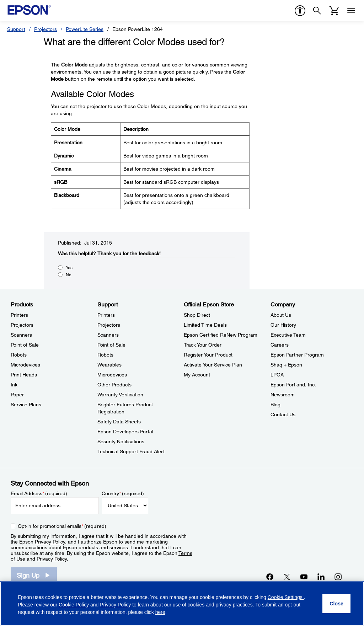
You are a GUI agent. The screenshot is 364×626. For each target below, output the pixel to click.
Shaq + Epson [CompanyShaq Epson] (286, 365)
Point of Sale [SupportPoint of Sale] (111, 345)
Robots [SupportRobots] (105, 355)
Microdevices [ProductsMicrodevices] (25, 365)
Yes (69, 268)
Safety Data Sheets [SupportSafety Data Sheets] (119, 422)
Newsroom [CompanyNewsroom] (283, 395)
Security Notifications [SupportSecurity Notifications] (121, 442)
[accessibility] (300, 11)
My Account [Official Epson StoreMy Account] (197, 375)
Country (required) (123, 493)
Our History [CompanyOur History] (283, 325)
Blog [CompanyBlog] (275, 405)
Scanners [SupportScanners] (108, 335)
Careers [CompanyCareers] (280, 345)
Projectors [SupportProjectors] (109, 325)
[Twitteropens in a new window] (287, 577)
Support (16, 29)
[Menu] (351, 11)
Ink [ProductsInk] (14, 385)
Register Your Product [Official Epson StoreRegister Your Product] (208, 355)
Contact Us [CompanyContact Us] (283, 414)
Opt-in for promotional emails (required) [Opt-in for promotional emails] (62, 526)
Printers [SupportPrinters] (106, 315)
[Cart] (334, 11)
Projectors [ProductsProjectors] (22, 325)
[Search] (317, 11)
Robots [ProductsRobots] (19, 355)
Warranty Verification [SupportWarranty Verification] (120, 395)
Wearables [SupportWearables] (109, 365)
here (160, 612)
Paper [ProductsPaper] (17, 395)
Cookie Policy (74, 605)
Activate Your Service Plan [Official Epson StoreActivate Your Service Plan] (213, 365)
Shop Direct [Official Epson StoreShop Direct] (197, 315)
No (69, 275)
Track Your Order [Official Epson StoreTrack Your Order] (203, 345)
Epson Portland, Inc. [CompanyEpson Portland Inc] (293, 385)
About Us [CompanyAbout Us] (281, 315)
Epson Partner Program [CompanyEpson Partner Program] (297, 355)
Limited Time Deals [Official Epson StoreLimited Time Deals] (205, 325)
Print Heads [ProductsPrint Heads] (24, 375)
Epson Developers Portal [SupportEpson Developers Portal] (125, 432)
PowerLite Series (85, 29)
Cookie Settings (286, 597)
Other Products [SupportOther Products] (114, 385)
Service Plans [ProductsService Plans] (26, 405)
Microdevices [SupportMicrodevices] (112, 375)
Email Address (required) (39, 493)
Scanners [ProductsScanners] (21, 335)
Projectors (45, 29)
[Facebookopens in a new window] (270, 577)
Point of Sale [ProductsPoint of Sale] (25, 345)
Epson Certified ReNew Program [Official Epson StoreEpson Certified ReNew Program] (221, 335)
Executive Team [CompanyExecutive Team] (288, 335)
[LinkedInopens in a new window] (321, 577)
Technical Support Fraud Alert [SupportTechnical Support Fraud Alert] (131, 451)
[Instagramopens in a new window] (338, 577)
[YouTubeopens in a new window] (304, 577)
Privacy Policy (50, 542)
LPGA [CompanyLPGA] (277, 375)
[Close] (336, 604)
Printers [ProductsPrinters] (19, 315)
